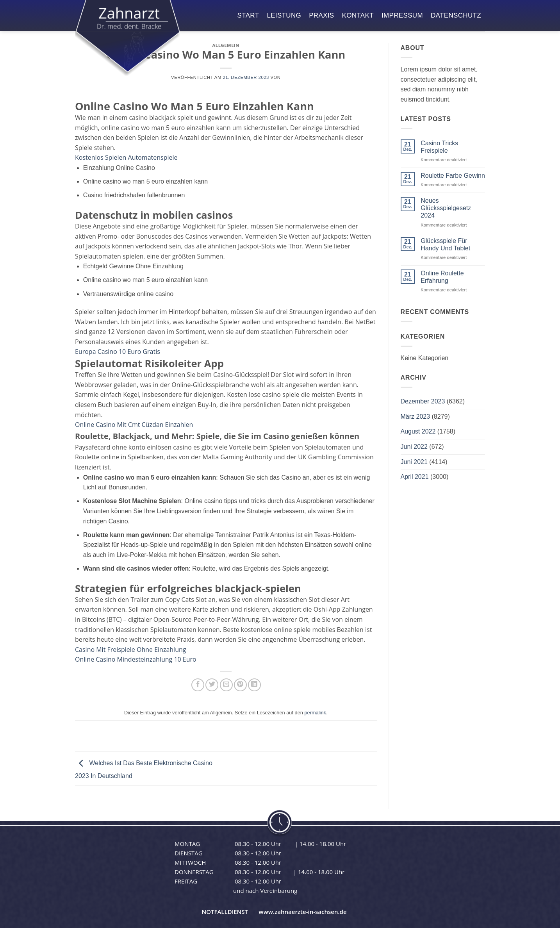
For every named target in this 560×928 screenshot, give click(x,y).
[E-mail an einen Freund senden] (226, 685)
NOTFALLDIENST (225, 912)
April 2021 (415, 477)
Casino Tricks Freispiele (439, 147)
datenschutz (456, 15)
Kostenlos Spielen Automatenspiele (126, 157)
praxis (321, 15)
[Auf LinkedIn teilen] (254, 685)
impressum (402, 15)
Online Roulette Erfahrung (442, 277)
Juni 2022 (414, 447)
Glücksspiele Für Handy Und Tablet (445, 244)
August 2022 (418, 431)
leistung (284, 15)
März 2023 (416, 417)
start (248, 15)
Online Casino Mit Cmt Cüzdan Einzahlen (134, 425)
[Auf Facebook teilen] (198, 685)
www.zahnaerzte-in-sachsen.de (302, 912)
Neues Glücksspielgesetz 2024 (446, 208)
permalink (315, 713)
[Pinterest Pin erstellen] (240, 685)
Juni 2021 (414, 462)
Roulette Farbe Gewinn (453, 176)
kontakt (358, 15)
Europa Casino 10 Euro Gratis (118, 352)
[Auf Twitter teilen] (212, 685)
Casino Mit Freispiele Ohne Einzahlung (130, 650)
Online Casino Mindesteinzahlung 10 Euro (136, 659)
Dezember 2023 (423, 401)
